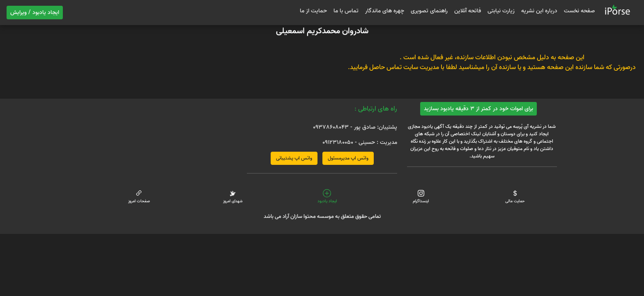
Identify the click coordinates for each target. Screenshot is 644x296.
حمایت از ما (313, 11)
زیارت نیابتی (501, 11)
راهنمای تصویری (429, 11)
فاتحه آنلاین (468, 11)
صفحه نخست (579, 11)
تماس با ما (346, 11)
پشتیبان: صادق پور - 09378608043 (355, 127)
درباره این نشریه (539, 11)
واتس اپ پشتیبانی (294, 158)
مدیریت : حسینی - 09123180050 (360, 142)
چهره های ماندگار (385, 11)
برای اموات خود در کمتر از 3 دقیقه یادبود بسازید (478, 109)
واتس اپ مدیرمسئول (348, 158)
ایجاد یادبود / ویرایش (35, 13)
